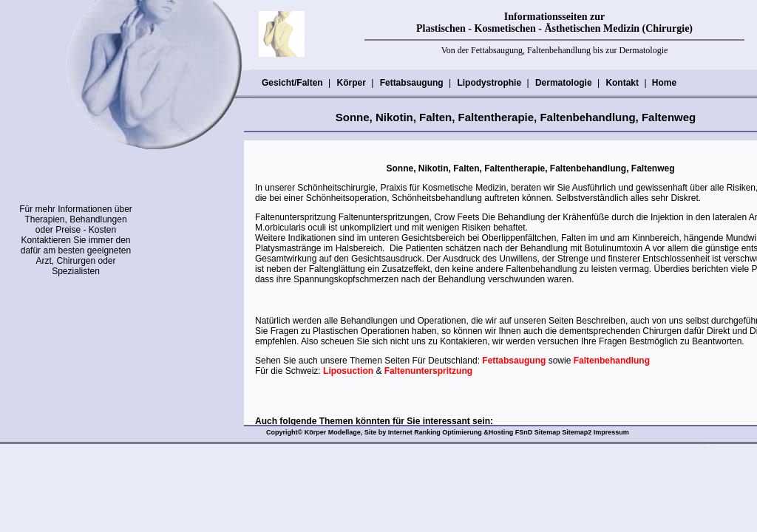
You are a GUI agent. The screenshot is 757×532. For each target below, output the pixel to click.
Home (664, 83)
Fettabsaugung (411, 83)
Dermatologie (563, 83)
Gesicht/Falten (292, 83)
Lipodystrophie (489, 83)
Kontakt (622, 83)
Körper (350, 83)
